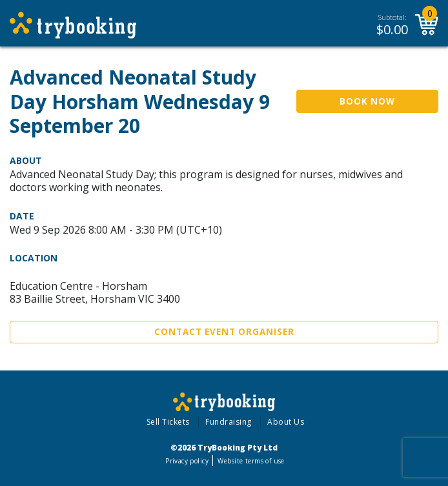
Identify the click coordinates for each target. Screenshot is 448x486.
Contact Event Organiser (224, 332)
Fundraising (229, 422)
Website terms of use (251, 461)
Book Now (367, 101)
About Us (286, 422)
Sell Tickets (168, 422)
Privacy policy (187, 461)
